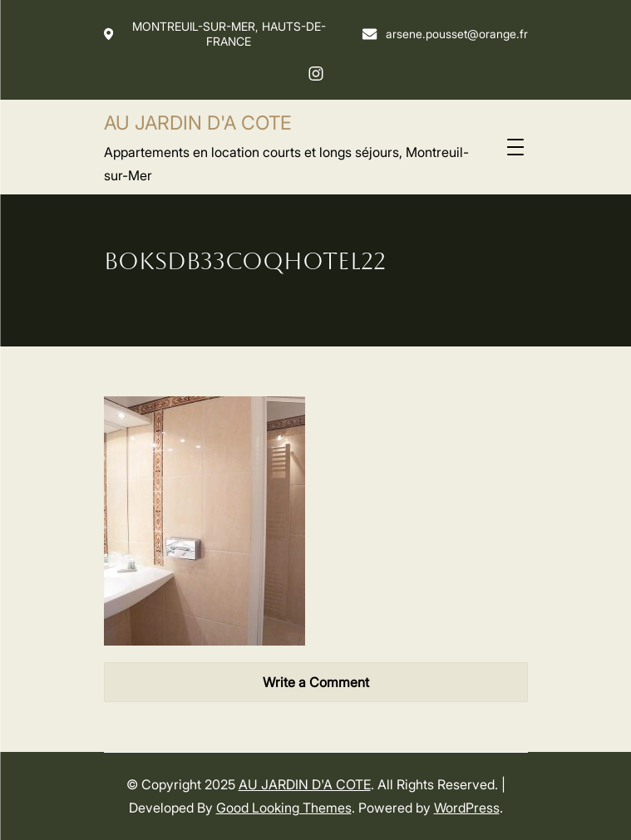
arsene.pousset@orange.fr (445, 34)
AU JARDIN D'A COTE (198, 123)
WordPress (467, 808)
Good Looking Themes (284, 808)
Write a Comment (316, 682)
